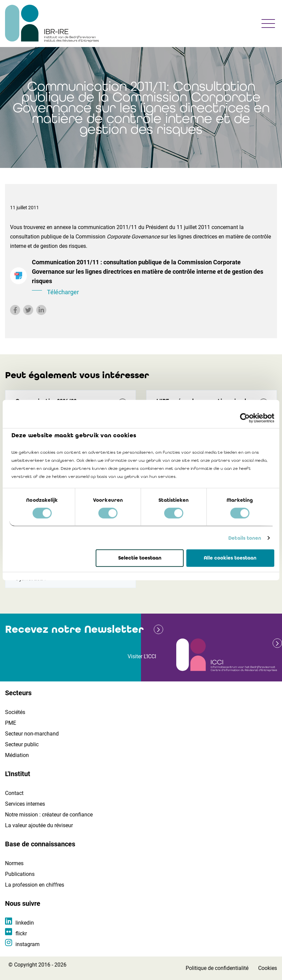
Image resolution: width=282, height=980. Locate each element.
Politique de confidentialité (217, 968)
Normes (14, 863)
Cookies (268, 968)
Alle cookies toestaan (230, 558)
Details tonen (245, 538)
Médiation (17, 755)
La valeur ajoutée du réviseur (39, 825)
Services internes (25, 804)
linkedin (25, 923)
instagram (28, 944)
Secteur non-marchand (32, 734)
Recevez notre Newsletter (74, 629)
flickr (21, 933)
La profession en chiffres (35, 885)
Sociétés (15, 712)
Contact (14, 793)
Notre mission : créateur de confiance (49, 815)
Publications (20, 874)
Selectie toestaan (140, 558)
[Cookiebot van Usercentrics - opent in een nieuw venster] (245, 418)
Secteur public (22, 744)
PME (11, 723)
